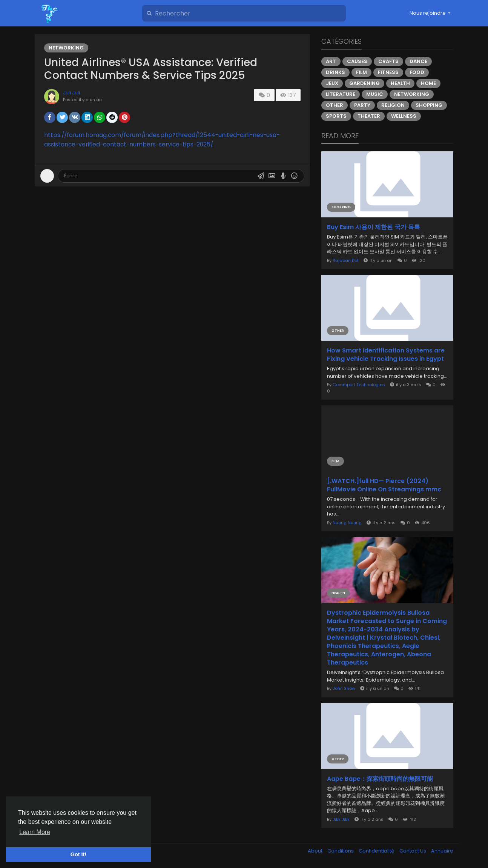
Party (362, 105)
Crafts (388, 61)
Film (361, 72)
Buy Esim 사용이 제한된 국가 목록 (374, 227)
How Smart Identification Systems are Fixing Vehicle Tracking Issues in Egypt (386, 355)
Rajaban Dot (346, 260)
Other (335, 105)
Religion (393, 105)
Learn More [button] (35, 832)
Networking (66, 48)
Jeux (332, 83)
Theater (369, 116)
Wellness (404, 116)
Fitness (388, 72)
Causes (357, 61)
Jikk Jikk (341, 819)
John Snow (344, 688)
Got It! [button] (78, 854)
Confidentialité (377, 851)
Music (375, 94)
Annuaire (442, 851)
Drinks (335, 72)
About (316, 851)
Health (400, 83)
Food (417, 72)
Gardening (364, 83)
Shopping (429, 105)
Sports (336, 116)
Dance (418, 61)
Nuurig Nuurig (347, 523)
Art (331, 61)
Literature (341, 94)
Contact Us (413, 851)
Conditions (341, 851)
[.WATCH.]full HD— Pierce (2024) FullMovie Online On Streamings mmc (384, 485)
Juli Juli (71, 93)
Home (428, 83)
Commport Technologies (359, 385)
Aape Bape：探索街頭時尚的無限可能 (380, 779)
